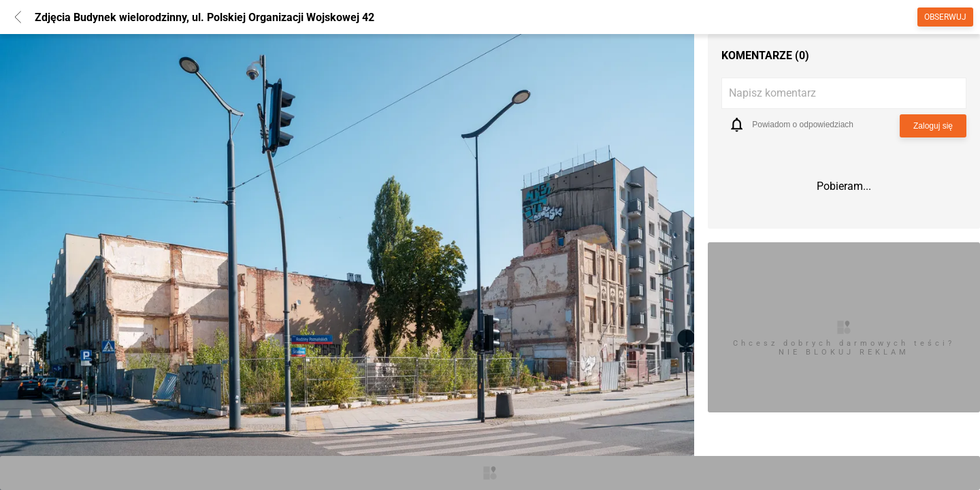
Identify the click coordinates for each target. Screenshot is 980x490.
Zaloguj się (933, 126)
